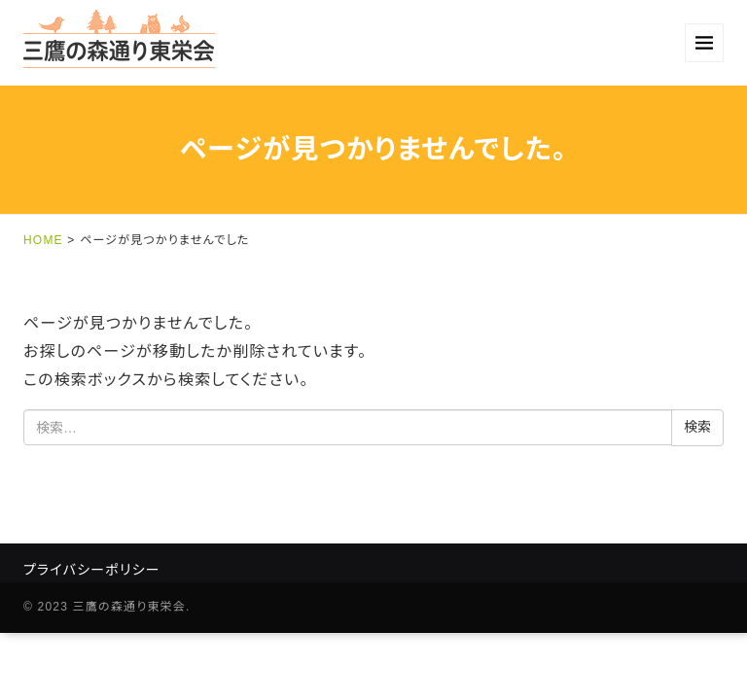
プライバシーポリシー (92, 570)
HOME (43, 240)
